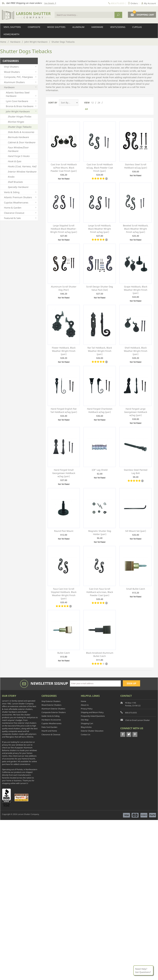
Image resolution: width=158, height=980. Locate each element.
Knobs (11, 177)
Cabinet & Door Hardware (21, 142)
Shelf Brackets (15, 182)
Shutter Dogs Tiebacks (20, 127)
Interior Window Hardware (22, 172)
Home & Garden (21, 208)
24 (99, 103)
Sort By (53, 103)
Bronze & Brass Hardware (21, 106)
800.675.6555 (131, 713)
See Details (50, 3)
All (86, 109)
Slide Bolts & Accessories (21, 132)
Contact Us (86, 734)
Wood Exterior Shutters (51, 705)
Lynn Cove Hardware (21, 101)
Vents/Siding (118, 27)
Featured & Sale (21, 218)
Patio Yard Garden (49, 727)
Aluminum (78, 27)
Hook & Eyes (14, 161)
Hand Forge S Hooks (19, 156)
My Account (149, 3)
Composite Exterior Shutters (54, 712)
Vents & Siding (21, 192)
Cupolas (137, 27)
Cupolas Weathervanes (21, 203)
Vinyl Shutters (12, 27)
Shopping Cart (87, 723)
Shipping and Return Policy (92, 712)
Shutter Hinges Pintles (19, 116)
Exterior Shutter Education (92, 731)
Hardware (97, 27)
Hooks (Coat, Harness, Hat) (22, 166)
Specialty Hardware (18, 187)
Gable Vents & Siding (50, 716)
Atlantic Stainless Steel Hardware (21, 94)
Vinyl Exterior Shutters (51, 701)
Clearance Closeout (21, 213)
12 (92, 103)
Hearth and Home (49, 731)
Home (3, 42)
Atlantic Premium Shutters (21, 197)
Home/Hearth (11, 34)
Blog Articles (86, 727)
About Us (85, 705)
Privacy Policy (87, 709)
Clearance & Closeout (51, 734)
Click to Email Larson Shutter (138, 720)
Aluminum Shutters (21, 82)
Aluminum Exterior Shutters (53, 709)
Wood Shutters (56, 27)
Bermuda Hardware (18, 137)
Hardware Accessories (51, 720)
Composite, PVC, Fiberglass (21, 77)
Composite (34, 27)
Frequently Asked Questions (93, 716)
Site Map (85, 720)
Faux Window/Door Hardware (18, 149)
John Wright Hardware (36, 42)
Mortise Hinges (16, 122)
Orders (133, 3)
